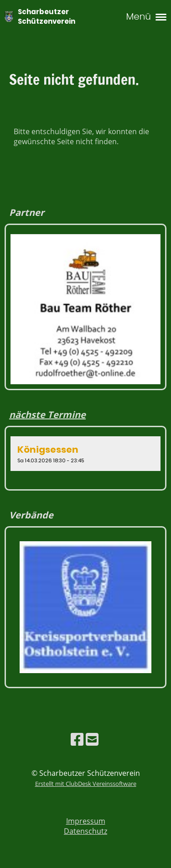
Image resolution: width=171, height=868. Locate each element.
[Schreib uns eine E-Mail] (92, 739)
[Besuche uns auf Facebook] (77, 739)
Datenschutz (85, 831)
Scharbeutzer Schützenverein (47, 16)
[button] (85, 454)
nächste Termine (47, 415)
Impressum (86, 821)
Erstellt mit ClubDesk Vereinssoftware (86, 784)
